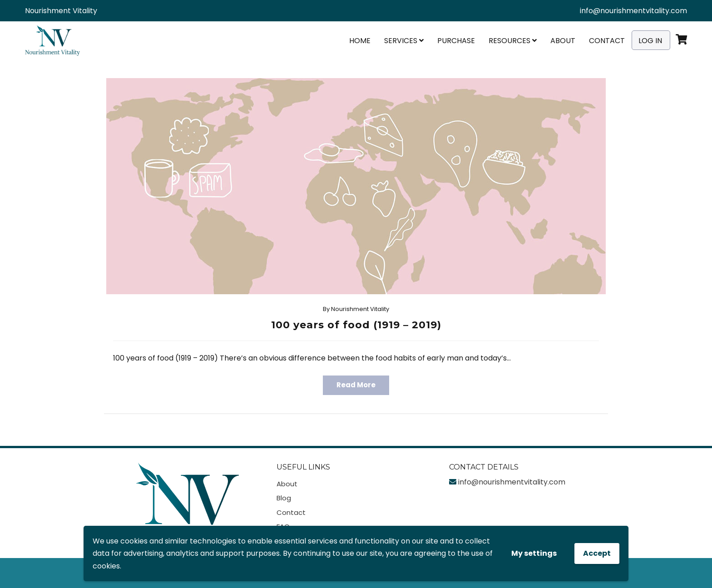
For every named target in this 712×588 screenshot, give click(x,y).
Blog (284, 498)
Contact (607, 41)
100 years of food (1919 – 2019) (356, 325)
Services (404, 41)
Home (360, 41)
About (563, 41)
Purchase (456, 41)
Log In (650, 41)
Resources (513, 41)
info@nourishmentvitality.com (633, 11)
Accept (597, 553)
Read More (356, 385)
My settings (534, 553)
